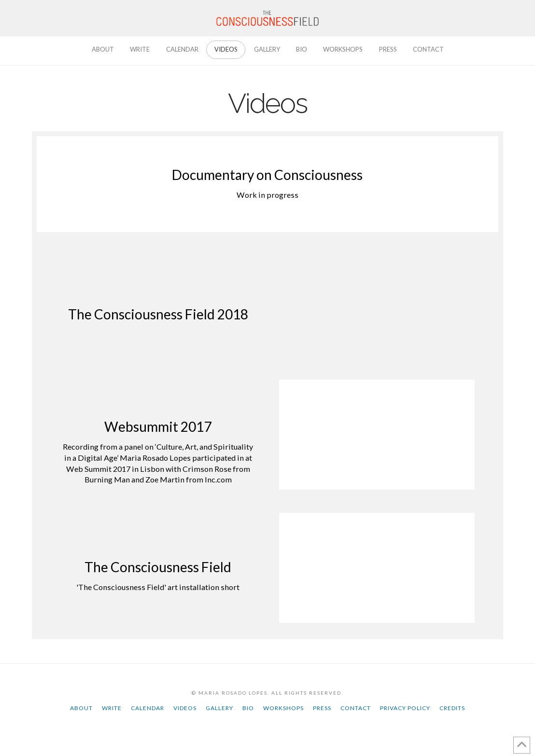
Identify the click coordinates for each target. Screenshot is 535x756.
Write (112, 708)
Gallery (219, 708)
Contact (356, 708)
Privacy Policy (405, 708)
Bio (248, 708)
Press (322, 708)
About (81, 708)
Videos (185, 708)
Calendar (148, 708)
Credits (452, 708)
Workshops (283, 708)
